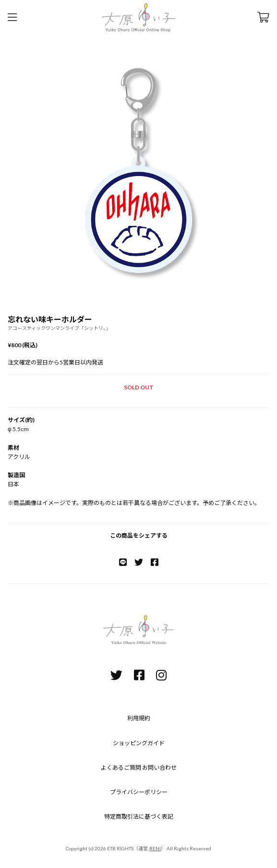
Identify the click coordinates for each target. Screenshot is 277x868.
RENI (155, 848)
